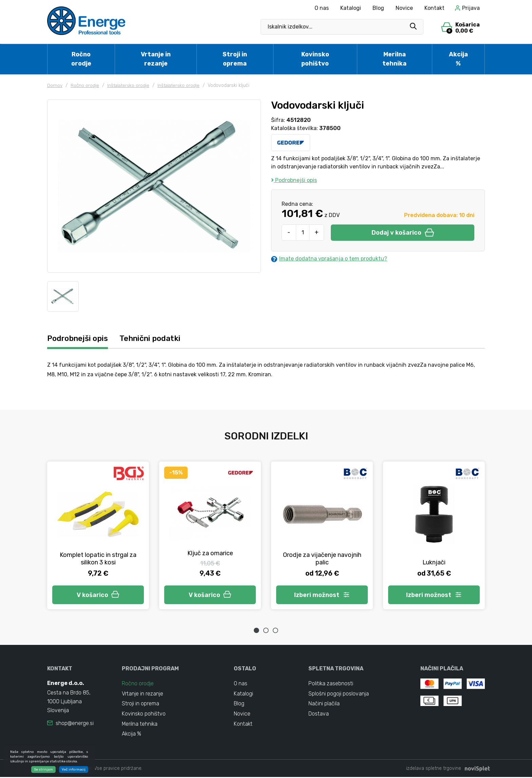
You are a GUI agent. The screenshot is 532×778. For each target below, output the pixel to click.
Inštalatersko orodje (129, 85)
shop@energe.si (75, 723)
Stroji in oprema (235, 59)
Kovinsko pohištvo (315, 59)
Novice (404, 8)
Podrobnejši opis (294, 180)
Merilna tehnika (394, 59)
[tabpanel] (98, 535)
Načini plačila (324, 704)
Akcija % (458, 59)
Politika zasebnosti (331, 684)
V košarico (98, 595)
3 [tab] (275, 630)
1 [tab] (256, 630)
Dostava (319, 714)
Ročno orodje (81, 59)
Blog (378, 8)
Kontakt (434, 8)
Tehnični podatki (154, 339)
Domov (55, 85)
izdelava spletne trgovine (434, 769)
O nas (322, 8)
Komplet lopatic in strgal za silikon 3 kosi (98, 559)
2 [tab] (266, 630)
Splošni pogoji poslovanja (339, 694)
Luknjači (434, 562)
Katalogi (351, 8)
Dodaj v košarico (403, 233)
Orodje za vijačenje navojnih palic (322, 559)
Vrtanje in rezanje (156, 59)
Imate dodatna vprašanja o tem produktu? (329, 259)
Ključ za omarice (210, 553)
